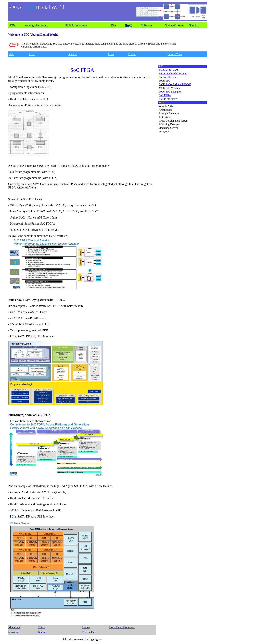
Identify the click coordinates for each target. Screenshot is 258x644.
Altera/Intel (14, 627)
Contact (132, 54)
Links (111, 54)
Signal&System (174, 25)
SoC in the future (168, 99)
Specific (194, 25)
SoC (128, 25)
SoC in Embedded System (173, 73)
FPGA (113, 25)
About (32, 54)
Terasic (42, 632)
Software (146, 25)
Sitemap (73, 54)
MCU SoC (165, 81)
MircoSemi (14, 632)
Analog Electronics (36, 25)
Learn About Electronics (122, 627)
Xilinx (41, 627)
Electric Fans (89, 632)
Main (12, 54)
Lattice (86, 627)
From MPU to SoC (169, 70)
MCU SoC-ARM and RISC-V (175, 84)
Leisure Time (175, 54)
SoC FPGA (165, 95)
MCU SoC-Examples (170, 92)
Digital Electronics (76, 25)
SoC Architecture (168, 77)
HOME (13, 25)
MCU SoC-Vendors (169, 88)
